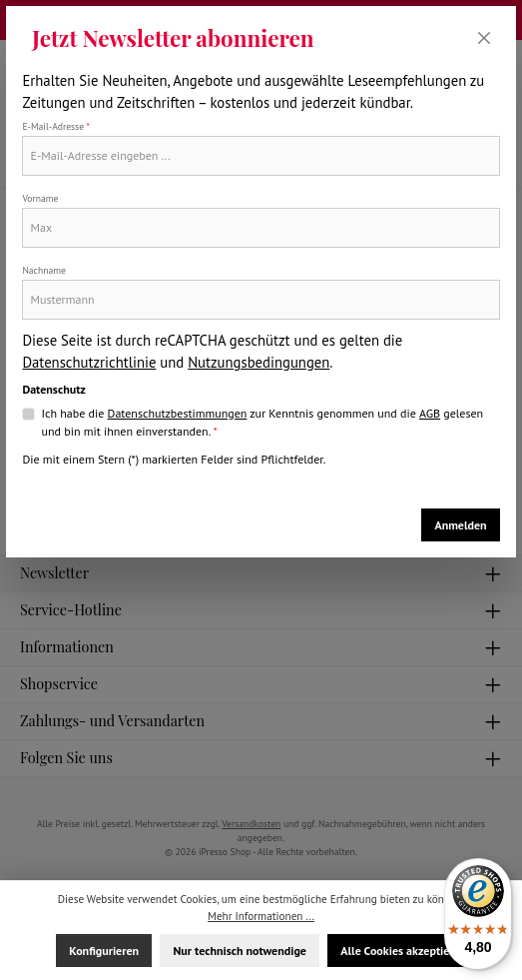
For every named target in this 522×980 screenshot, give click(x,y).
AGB (430, 413)
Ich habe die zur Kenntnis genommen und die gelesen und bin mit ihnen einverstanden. (263, 422)
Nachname (43, 270)
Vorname (40, 198)
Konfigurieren (104, 951)
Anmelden (460, 525)
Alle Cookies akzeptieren (403, 951)
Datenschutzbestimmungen (178, 413)
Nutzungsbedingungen (259, 362)
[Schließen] (485, 38)
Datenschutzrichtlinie (89, 362)
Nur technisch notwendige (239, 951)
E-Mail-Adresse (56, 126)
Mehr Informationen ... (261, 916)
